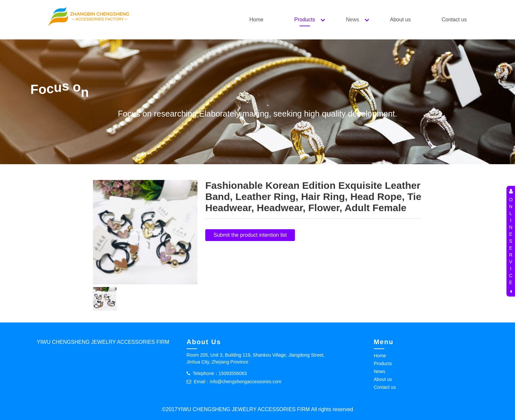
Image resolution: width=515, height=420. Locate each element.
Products (305, 20)
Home (256, 20)
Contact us (454, 20)
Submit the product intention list (250, 235)
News (352, 20)
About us (400, 20)
